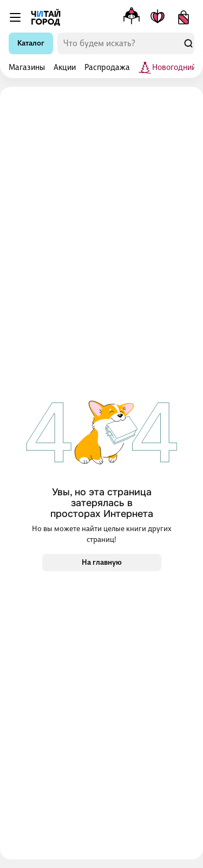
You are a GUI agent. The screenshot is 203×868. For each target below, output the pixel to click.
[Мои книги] (158, 17)
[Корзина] (184, 17)
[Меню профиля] (132, 17)
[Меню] (15, 17)
